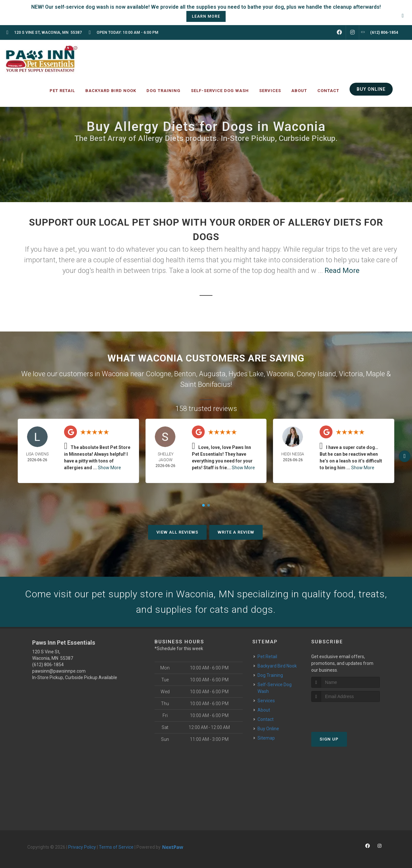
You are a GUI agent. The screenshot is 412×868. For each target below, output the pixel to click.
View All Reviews (177, 532)
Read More (342, 271)
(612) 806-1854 (48, 665)
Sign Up (329, 739)
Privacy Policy (82, 847)
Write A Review (236, 532)
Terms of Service (116, 847)
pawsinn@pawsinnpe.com (59, 671)
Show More (109, 468)
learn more (206, 16)
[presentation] (346, 714)
